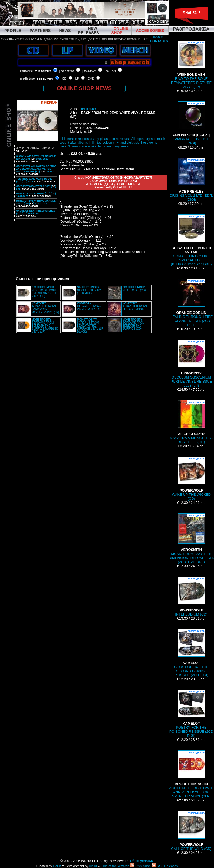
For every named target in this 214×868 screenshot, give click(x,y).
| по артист (66, 71)
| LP (76, 78)
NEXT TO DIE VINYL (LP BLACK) (90, 290)
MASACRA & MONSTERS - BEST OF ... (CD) (191, 422)
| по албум (89, 71)
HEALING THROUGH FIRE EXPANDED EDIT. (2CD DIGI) (191, 303)
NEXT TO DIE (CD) (134, 289)
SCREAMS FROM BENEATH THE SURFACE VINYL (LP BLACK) (90, 326)
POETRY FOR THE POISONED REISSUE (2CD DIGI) (191, 714)
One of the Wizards (115, 866)
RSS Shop (140, 866)
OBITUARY (88, 109)
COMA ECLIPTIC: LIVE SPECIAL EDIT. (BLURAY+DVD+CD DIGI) (191, 240)
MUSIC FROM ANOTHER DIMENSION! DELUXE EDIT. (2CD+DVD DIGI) (191, 539)
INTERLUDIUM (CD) (191, 596)
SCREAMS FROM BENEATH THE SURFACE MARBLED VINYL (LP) (45, 326)
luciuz (57, 866)
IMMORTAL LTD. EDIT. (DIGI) (191, 123)
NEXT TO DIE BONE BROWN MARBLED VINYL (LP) (44, 292)
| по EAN (110, 71)
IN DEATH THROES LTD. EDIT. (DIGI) (135, 306)
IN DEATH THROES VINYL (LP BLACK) (89, 306)
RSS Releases (165, 866)
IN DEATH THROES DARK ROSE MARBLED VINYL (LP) (45, 308)
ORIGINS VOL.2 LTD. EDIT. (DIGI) (191, 180)
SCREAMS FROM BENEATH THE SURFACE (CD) (134, 324)
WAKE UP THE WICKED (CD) (191, 479)
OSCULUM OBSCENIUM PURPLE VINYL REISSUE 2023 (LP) (191, 364)
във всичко (43, 71)
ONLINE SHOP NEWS (84, 88)
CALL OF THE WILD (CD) (191, 831)
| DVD (90, 78)
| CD (64, 78)
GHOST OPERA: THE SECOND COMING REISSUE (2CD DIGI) (191, 653)
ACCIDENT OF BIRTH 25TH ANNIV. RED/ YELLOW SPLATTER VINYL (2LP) (191, 774)
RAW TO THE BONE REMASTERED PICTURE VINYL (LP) (191, 65)
